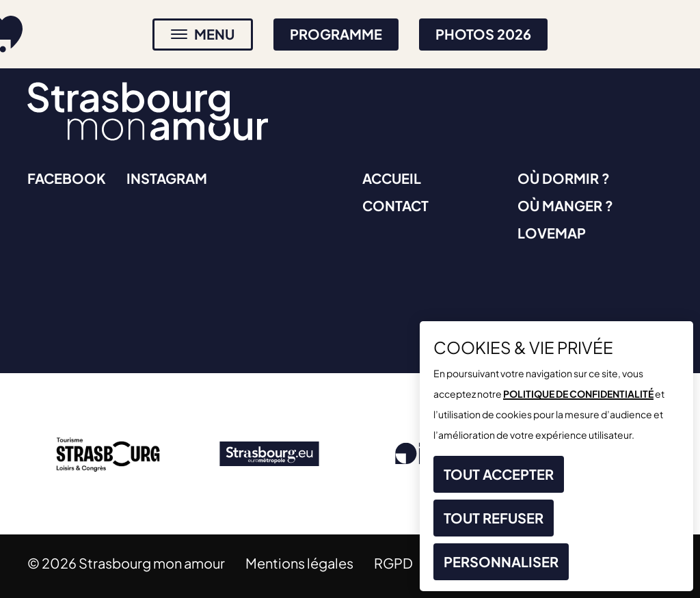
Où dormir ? (564, 178)
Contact (395, 205)
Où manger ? (565, 205)
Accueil (392, 178)
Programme (336, 34)
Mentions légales (299, 563)
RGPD (393, 563)
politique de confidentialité (578, 394)
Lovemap (552, 233)
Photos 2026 (483, 34)
